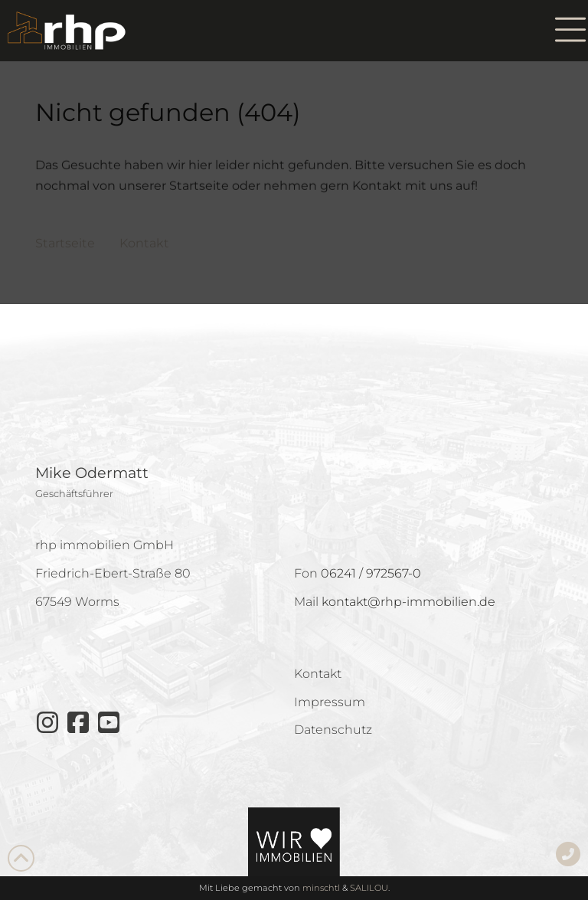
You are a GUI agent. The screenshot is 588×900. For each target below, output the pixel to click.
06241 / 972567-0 (371, 573)
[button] (570, 31)
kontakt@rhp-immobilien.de (408, 602)
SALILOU (369, 888)
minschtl (321, 888)
